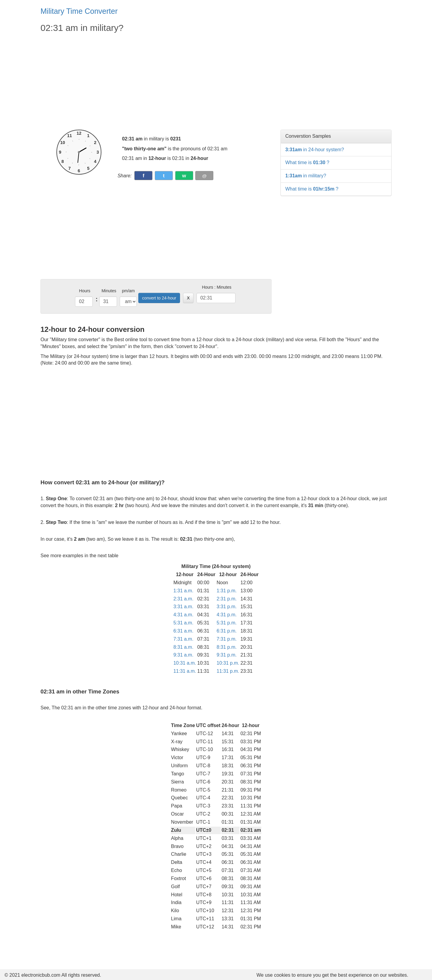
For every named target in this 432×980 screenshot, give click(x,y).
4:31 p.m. (227, 615)
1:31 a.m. (183, 591)
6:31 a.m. (183, 631)
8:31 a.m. (183, 647)
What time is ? (307, 162)
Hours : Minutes (217, 287)
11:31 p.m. (228, 671)
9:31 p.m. (227, 655)
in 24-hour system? (315, 150)
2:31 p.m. (227, 599)
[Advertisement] (156, 82)
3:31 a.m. (183, 607)
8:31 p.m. (227, 647)
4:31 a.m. (183, 615)
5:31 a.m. (183, 623)
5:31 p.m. (227, 623)
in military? (306, 176)
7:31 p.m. (227, 639)
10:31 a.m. (185, 663)
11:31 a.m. (185, 671)
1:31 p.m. (227, 591)
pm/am (128, 291)
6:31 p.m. (227, 631)
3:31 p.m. (227, 607)
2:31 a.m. (183, 599)
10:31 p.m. (228, 663)
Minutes (109, 291)
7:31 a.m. (183, 639)
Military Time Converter (79, 11)
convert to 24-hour (159, 298)
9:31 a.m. (183, 655)
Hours (85, 291)
